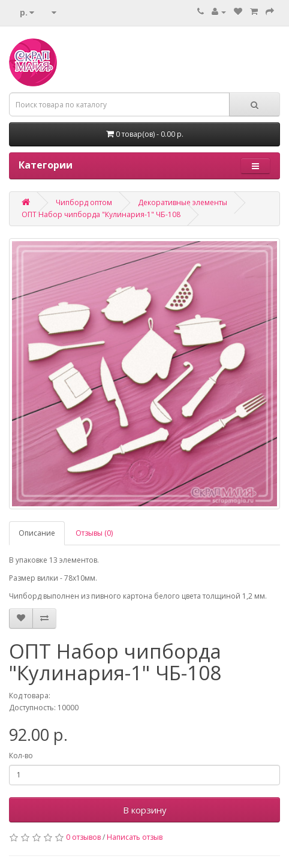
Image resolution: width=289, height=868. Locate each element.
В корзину (145, 810)
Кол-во (21, 756)
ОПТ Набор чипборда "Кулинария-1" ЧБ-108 (101, 214)
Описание (37, 533)
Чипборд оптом (84, 202)
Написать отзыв (135, 837)
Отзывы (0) (94, 533)
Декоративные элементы (183, 202)
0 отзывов (83, 837)
